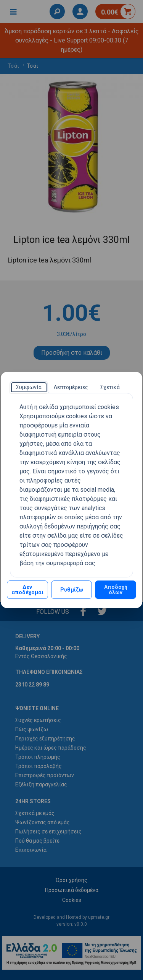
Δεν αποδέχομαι (27, 590)
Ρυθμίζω (72, 590)
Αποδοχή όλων (116, 590)
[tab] (29, 387)
